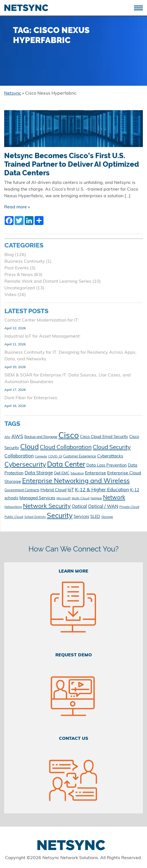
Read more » (17, 207)
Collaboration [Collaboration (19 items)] (19, 456)
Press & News (19, 275)
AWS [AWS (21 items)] (17, 437)
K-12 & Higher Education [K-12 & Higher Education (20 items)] (102, 490)
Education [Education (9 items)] (77, 474)
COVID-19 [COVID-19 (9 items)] (55, 457)
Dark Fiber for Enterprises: (31, 398)
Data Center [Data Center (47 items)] (66, 465)
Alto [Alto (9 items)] (7, 437)
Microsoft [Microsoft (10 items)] (64, 498)
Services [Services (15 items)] (81, 517)
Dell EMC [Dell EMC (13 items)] (62, 473)
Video (10, 295)
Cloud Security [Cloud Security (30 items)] (112, 448)
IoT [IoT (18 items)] (71, 490)
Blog (9, 255)
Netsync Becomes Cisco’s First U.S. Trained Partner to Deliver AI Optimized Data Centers (72, 164)
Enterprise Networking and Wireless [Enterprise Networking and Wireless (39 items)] (76, 481)
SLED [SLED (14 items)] (95, 517)
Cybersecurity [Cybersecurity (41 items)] (25, 465)
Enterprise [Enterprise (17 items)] (96, 473)
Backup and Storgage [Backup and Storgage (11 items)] (41, 437)
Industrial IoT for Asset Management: (43, 336)
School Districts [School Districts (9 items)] (35, 517)
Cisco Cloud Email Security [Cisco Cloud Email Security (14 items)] (104, 437)
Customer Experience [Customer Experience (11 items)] (80, 457)
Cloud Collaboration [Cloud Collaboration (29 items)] (66, 448)
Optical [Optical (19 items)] (79, 507)
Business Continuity (25, 262)
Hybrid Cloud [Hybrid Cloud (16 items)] (53, 490)
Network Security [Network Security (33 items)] (47, 506)
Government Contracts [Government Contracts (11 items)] (22, 490)
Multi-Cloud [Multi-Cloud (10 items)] (81, 498)
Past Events (17, 268)
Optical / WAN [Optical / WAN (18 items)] (103, 507)
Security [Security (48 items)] (60, 516)
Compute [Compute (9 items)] (41, 457)
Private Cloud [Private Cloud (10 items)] (129, 507)
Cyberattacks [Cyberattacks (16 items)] (110, 456)
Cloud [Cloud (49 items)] (29, 447)
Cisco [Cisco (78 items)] (69, 436)
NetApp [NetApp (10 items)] (96, 498)
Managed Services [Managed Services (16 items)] (37, 498)
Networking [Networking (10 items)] (13, 507)
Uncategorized (20, 288)
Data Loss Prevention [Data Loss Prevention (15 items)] (107, 466)
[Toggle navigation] (140, 7)
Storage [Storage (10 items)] (107, 517)
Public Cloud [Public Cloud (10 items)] (14, 517)
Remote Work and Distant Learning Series (48, 282)
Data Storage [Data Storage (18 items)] (39, 473)
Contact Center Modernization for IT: (42, 320)
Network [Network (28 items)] (114, 498)
